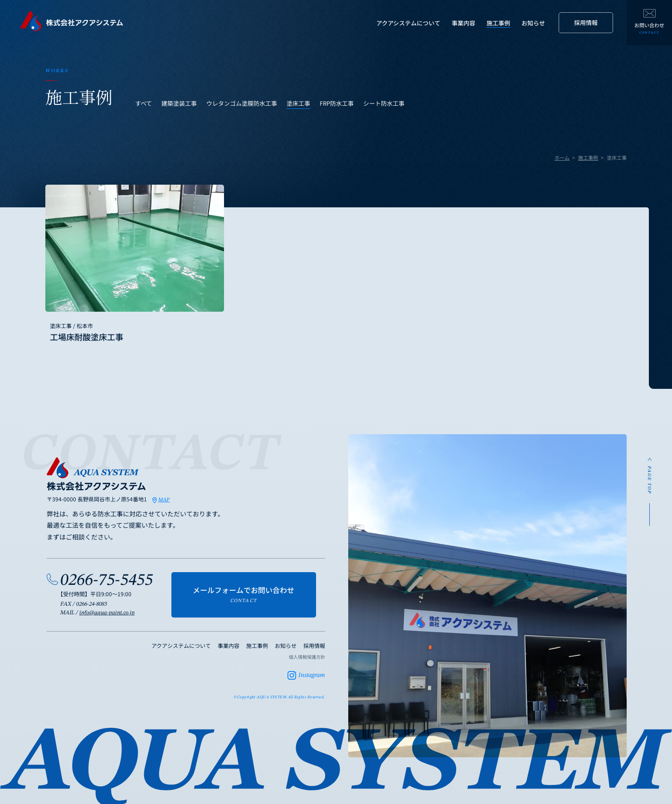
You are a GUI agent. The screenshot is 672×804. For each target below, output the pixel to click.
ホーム (562, 157)
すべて (144, 103)
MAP (164, 500)
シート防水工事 (384, 103)
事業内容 (463, 23)
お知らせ (533, 23)
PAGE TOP (649, 480)
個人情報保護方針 (307, 657)
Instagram (312, 675)
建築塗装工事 (179, 103)
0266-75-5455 (107, 581)
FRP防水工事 (337, 103)
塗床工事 (298, 103)
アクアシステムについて (408, 23)
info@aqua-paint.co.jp (107, 613)
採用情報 (586, 22)
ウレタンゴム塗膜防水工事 (242, 103)
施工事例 (498, 23)
